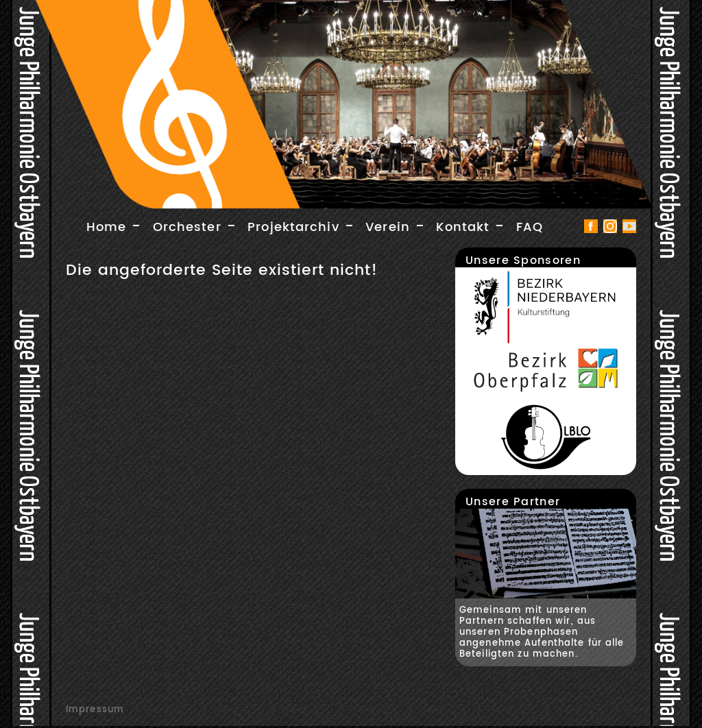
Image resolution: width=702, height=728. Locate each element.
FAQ (530, 227)
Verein (388, 227)
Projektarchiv (293, 227)
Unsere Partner (513, 502)
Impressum (95, 709)
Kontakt (463, 227)
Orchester (187, 227)
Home (106, 227)
